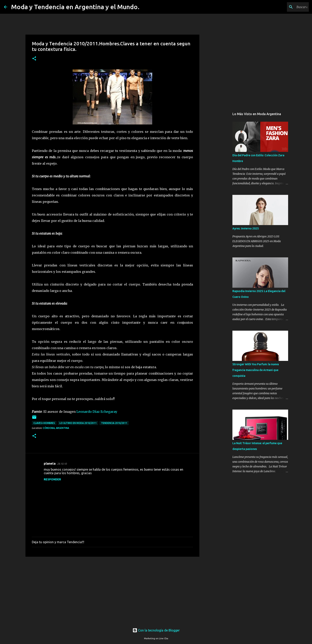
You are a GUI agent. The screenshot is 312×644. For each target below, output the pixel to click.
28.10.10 (62, 464)
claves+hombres (44, 423)
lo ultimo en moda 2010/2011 (78, 423)
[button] (34, 59)
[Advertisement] (112, 591)
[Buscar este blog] (288, 7)
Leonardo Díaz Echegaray (97, 412)
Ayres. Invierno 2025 (246, 228)
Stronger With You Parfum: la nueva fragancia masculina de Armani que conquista (256, 370)
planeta (50, 463)
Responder (52, 479)
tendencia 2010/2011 (114, 423)
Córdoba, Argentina (56, 428)
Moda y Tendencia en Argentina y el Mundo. (75, 7)
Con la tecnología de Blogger (156, 630)
